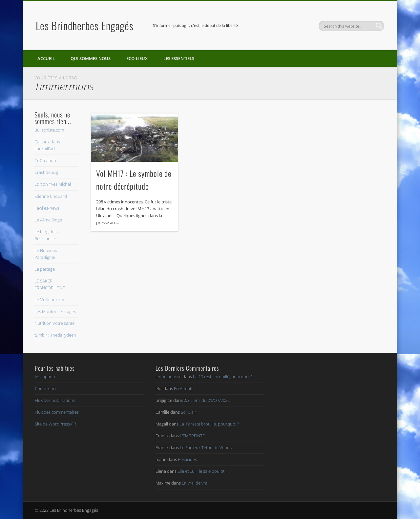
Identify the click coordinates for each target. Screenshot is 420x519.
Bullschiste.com (49, 130)
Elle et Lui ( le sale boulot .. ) (204, 471)
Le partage (45, 269)
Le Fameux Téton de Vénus (206, 447)
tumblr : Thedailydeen (55, 335)
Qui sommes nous (91, 58)
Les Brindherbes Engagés (85, 25)
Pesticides (187, 459)
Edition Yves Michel (53, 184)
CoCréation (45, 160)
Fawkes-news (47, 208)
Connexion (45, 388)
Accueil (46, 58)
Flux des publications (55, 400)
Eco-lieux (137, 58)
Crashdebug (46, 172)
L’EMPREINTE (192, 436)
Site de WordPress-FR (55, 424)
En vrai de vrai (195, 483)
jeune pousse (168, 377)
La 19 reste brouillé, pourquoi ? (223, 377)
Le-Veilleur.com (49, 300)
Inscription (45, 377)
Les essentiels (179, 58)
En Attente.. (185, 388)
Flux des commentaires (57, 412)
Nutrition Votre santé (54, 323)
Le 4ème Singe (48, 220)
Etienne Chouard (51, 196)
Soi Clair (189, 412)
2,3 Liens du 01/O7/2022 (207, 400)
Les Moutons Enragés (55, 311)
